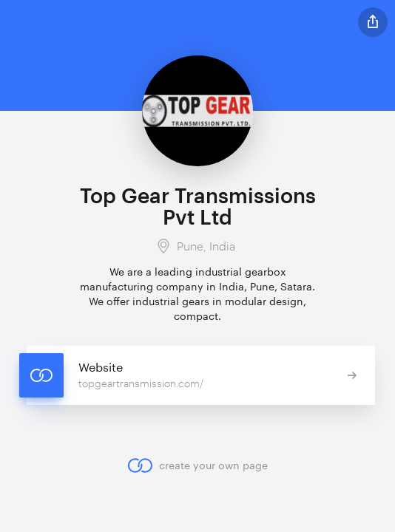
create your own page (197, 465)
